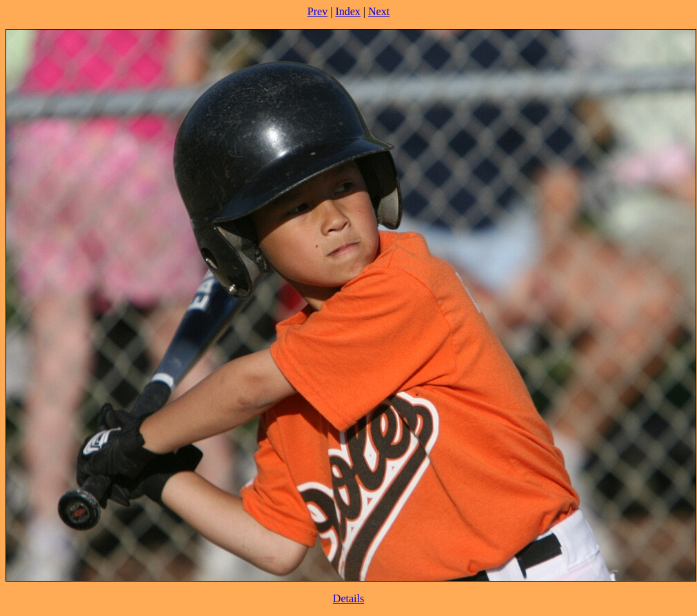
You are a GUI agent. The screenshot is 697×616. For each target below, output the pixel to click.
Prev (317, 11)
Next (379, 11)
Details (348, 598)
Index (347, 11)
